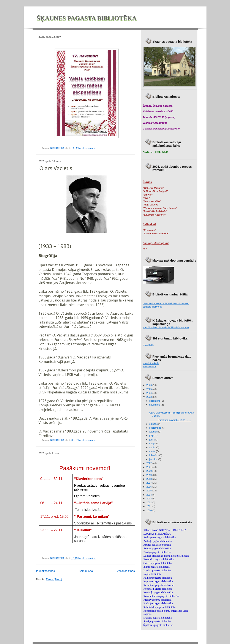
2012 (150, 502)
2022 (150, 463)
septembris (155, 428)
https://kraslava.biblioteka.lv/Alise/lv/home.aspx (166, 327)
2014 (150, 495)
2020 (150, 471)
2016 (150, 487)
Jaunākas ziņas (45, 571)
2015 (150, 491)
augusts (154, 432)
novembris (155, 405)
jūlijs (152, 436)
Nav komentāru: (87, 148)
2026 (150, 385)
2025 (150, 389)
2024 (150, 393)
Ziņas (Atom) (54, 579)
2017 (150, 483)
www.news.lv (150, 366)
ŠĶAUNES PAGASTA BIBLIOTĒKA (87, 18)
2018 (150, 479)
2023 (150, 397)
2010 (150, 510)
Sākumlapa (86, 571)
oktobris (154, 424)
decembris (155, 401)
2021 (150, 467)
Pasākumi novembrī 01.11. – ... (170, 420)
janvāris (154, 459)
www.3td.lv (149, 345)
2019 (150, 475)
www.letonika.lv (151, 363)
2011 (150, 506)
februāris (154, 455)
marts (153, 451)
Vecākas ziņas (126, 571)
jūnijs (152, 440)
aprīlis (153, 447)
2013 (150, 499)
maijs (152, 444)
